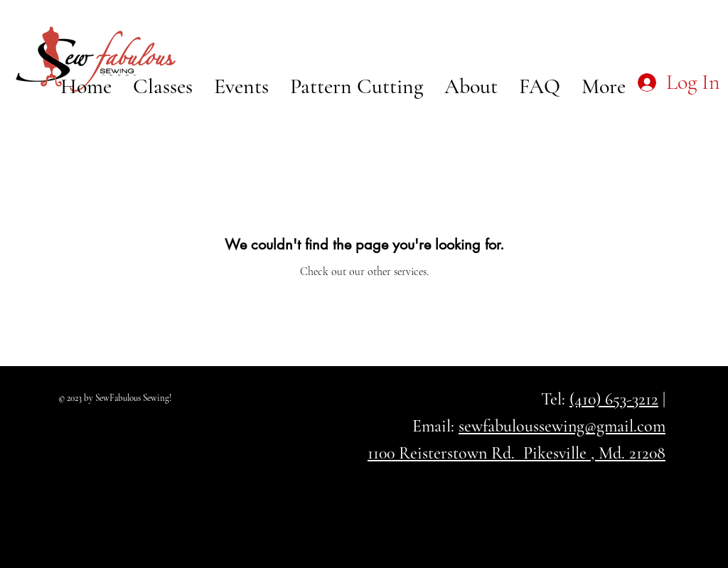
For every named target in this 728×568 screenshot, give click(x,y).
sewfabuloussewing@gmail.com (562, 426)
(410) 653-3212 (614, 399)
